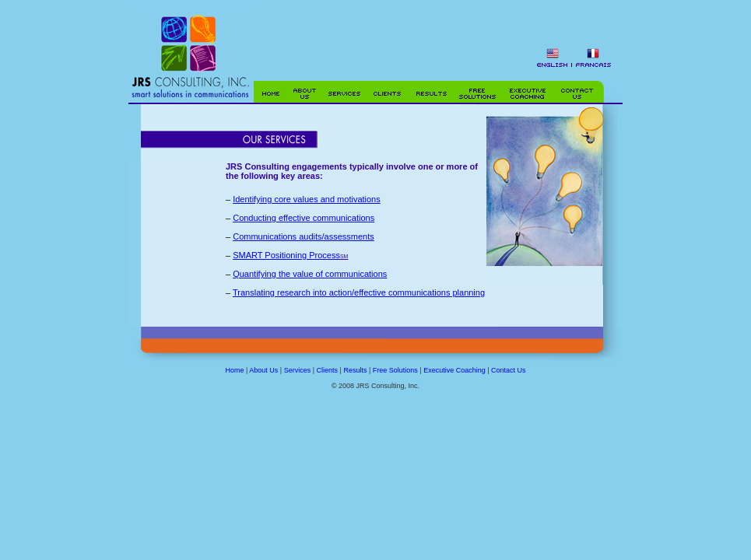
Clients (328, 370)
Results (355, 370)
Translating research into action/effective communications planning (359, 292)
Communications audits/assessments (304, 236)
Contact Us (509, 370)
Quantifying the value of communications (310, 274)
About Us (263, 370)
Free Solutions (395, 370)
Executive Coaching (454, 370)
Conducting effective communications (304, 218)
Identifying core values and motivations (307, 199)
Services (298, 370)
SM (344, 256)
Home (234, 370)
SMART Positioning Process (286, 255)
